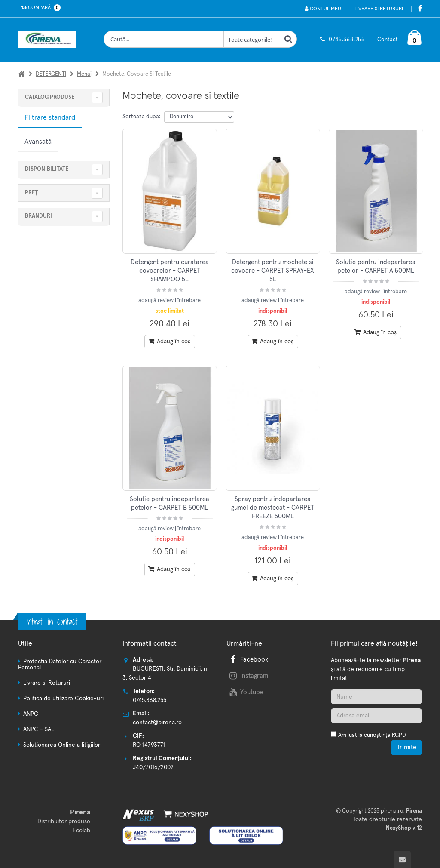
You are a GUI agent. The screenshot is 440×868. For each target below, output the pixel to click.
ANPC (31, 714)
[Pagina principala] (49, 40)
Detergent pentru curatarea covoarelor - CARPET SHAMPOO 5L (170, 271)
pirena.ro (392, 811)
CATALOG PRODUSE (50, 97)
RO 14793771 (149, 745)
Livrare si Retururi (379, 9)
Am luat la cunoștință (372, 735)
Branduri (38, 216)
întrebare (189, 300)
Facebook (248, 660)
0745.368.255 (347, 40)
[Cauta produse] (164, 39)
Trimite (406, 747)
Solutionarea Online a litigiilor (62, 745)
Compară (39, 8)
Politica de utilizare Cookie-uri (63, 699)
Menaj (84, 74)
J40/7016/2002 (153, 767)
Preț (31, 193)
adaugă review (157, 300)
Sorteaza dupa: (141, 117)
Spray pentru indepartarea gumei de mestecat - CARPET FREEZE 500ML (273, 508)
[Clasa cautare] (251, 39)
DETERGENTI (51, 74)
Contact (388, 40)
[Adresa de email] (377, 716)
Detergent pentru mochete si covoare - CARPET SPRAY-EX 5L (273, 271)
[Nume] (377, 697)
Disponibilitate (47, 169)
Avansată (38, 142)
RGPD (399, 735)
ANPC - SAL (39, 729)
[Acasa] (21, 74)
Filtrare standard (50, 117)
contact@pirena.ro (157, 723)
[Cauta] (288, 39)
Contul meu (323, 9)
